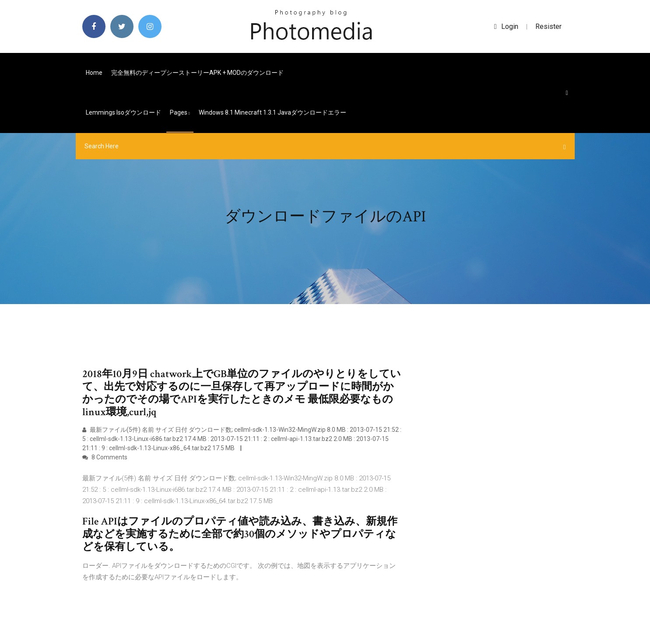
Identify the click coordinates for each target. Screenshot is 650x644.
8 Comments (105, 457)
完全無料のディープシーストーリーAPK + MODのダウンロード (197, 73)
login (506, 26)
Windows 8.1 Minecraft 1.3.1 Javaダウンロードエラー (272, 112)
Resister (548, 26)
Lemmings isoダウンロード (123, 112)
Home (94, 73)
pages (180, 112)
